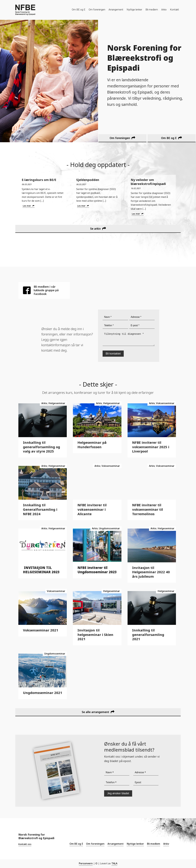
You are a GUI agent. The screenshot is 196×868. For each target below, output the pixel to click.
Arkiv (164, 10)
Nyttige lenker (134, 10)
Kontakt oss (25, 844)
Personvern (86, 863)
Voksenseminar (165, 403)
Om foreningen (97, 10)
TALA (114, 863)
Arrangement (116, 10)
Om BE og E (79, 10)
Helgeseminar (57, 403)
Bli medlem (152, 10)
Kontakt (174, 10)
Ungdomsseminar (109, 528)
